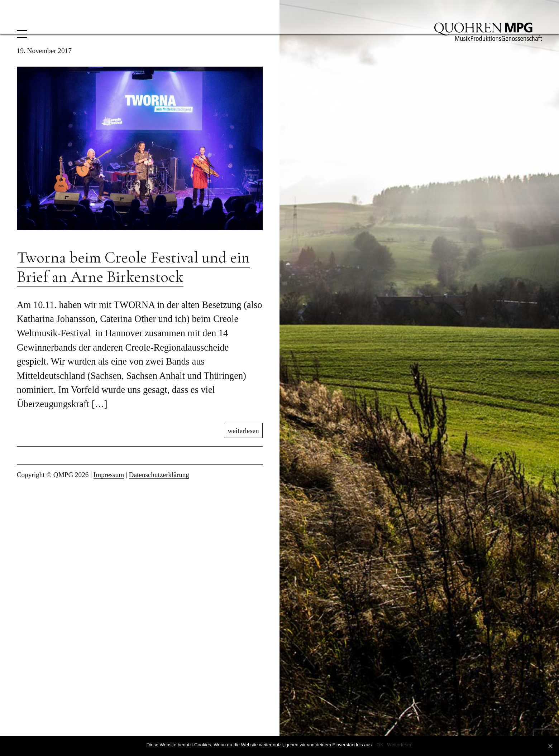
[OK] (550, 746)
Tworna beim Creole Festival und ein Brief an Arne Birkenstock (133, 267)
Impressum (109, 475)
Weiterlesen (400, 745)
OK (380, 745)
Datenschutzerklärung (159, 475)
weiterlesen (243, 430)
